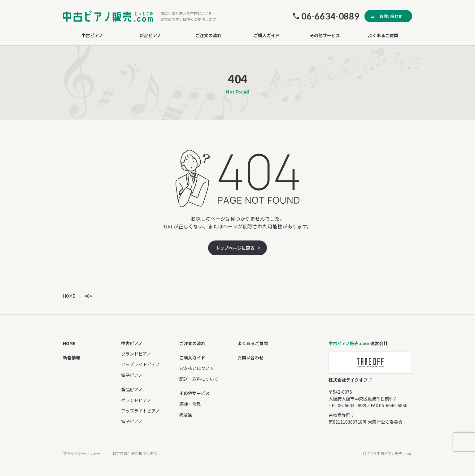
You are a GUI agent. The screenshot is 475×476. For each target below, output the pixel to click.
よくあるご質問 (383, 35)
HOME (69, 296)
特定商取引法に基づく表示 (135, 453)
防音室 (186, 414)
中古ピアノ (132, 343)
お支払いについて (197, 368)
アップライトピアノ (140, 364)
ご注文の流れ (208, 35)
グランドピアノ (136, 354)
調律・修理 (190, 404)
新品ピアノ (132, 389)
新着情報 (72, 357)
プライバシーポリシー (81, 453)
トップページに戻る (235, 248)
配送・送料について (199, 379)
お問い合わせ (391, 16)
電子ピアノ (132, 375)
